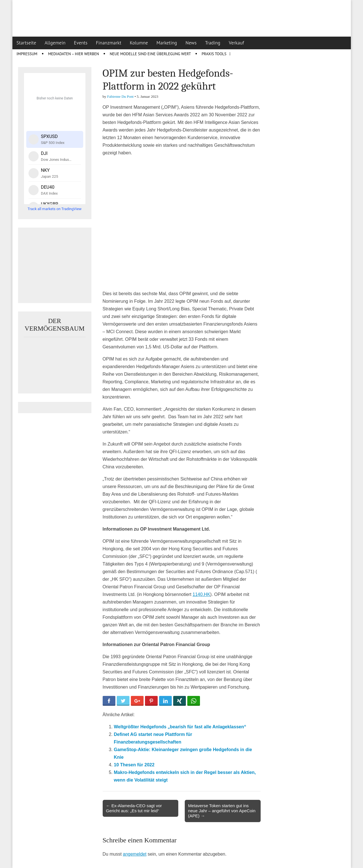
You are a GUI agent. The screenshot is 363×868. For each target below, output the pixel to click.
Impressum (27, 54)
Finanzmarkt (109, 43)
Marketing (167, 43)
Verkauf (236, 43)
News (191, 43)
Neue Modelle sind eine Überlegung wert (150, 54)
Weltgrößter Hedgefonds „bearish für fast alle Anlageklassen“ (180, 727)
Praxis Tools (214, 54)
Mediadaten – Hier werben (73, 54)
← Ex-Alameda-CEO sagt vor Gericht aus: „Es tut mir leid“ (134, 808)
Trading (213, 43)
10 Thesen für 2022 (134, 765)
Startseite (27, 43)
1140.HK (201, 594)
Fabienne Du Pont (120, 96)
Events (81, 43)
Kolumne (139, 43)
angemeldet (135, 854)
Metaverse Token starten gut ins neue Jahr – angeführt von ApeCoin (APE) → (222, 811)
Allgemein (55, 43)
